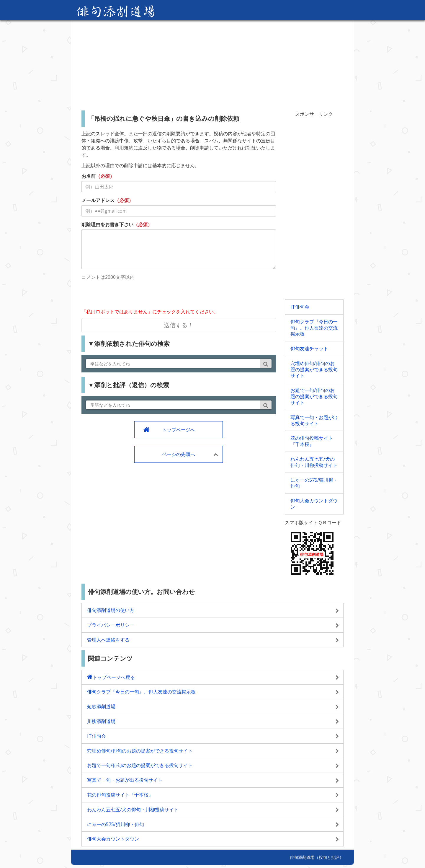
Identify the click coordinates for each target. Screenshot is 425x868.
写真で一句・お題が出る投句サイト (314, 420)
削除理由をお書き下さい (107, 224)
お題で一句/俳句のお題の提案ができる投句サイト (314, 396)
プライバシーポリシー (111, 625)
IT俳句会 (300, 307)
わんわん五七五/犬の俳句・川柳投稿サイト (314, 462)
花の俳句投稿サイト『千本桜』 (312, 441)
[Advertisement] (212, 63)
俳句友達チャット (309, 348)
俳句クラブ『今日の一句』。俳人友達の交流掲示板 (314, 328)
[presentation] (126, 295)
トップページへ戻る (114, 677)
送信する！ (179, 325)
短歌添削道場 (101, 706)
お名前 (89, 176)
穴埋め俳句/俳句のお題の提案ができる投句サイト (314, 369)
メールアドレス (98, 200)
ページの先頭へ (179, 454)
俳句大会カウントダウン (314, 504)
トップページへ (179, 430)
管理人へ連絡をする (108, 640)
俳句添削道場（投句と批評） (317, 857)
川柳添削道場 (101, 721)
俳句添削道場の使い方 (111, 610)
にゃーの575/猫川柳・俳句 (314, 483)
